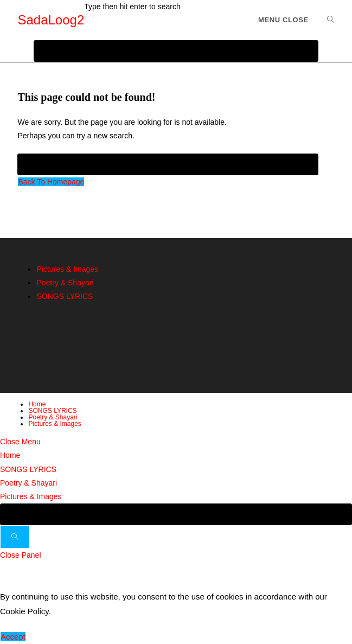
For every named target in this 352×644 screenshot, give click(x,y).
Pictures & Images (67, 269)
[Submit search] (15, 537)
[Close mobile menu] (20, 442)
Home (37, 404)
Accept (13, 637)
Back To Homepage (51, 182)
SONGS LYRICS (65, 296)
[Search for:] (327, 20)
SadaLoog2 (51, 20)
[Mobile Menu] (283, 20)
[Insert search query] (168, 164)
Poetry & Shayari (65, 283)
